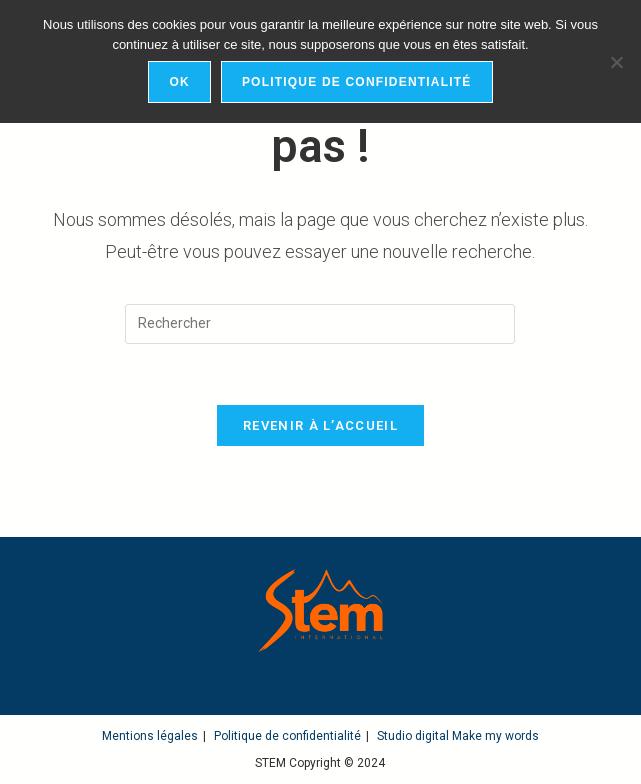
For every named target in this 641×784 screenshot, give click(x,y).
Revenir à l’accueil (320, 425)
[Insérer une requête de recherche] (320, 324)
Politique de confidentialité (287, 736)
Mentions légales (150, 736)
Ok (179, 82)
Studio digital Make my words (458, 736)
